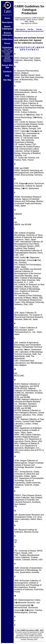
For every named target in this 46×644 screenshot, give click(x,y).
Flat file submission (39, 30)
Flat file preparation (30, 30)
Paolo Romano (34, 638)
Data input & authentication (21, 30)
